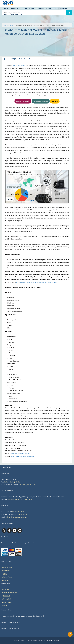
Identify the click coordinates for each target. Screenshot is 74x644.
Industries (16, 9)
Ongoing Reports (45, 9)
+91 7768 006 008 (27, 499)
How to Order (7, 567)
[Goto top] (70, 634)
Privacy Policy (7, 599)
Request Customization (41, 101)
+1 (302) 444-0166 (18, 512)
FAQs (4, 574)
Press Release (61, 9)
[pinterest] (20, 530)
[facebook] (9, 530)
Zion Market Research (53, 640)
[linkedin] (14, 530)
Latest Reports (29, 9)
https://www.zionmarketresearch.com (23, 456)
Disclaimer (6, 571)
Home (7, 9)
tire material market (19, 65)
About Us (5, 589)
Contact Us (6, 596)
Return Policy (7, 577)
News (12, 25)
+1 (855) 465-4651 (21, 514)
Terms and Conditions (9, 593)
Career (5, 605)
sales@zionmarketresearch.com (20, 453)
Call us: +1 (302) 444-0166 (13, 482)
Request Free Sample (23, 101)
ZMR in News (7, 602)
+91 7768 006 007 (14, 499)
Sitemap (5, 580)
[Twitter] (4, 530)
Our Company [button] (17, 14)
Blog (6, 14)
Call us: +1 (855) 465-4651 (27, 485)
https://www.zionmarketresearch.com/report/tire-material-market (37, 282)
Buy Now (55, 101)
